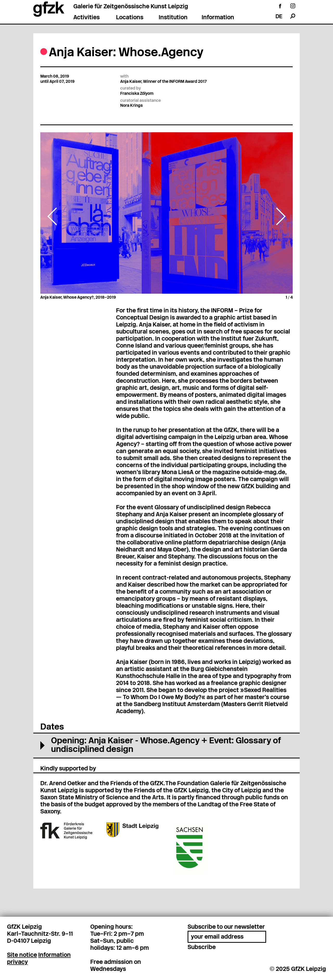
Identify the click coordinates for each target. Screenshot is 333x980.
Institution (173, 18)
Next (281, 216)
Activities (87, 18)
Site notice (22, 955)
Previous (52, 216)
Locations (130, 18)
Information (218, 18)
